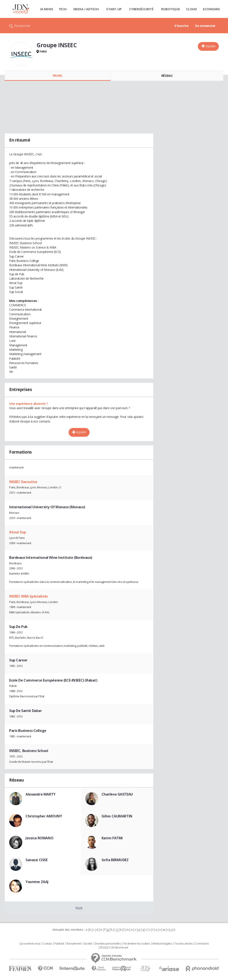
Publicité (59, 944)
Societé (88, 944)
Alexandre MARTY (41, 794)
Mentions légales (162, 944)
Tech (63, 9)
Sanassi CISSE (37, 860)
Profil (58, 76)
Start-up (114, 9)
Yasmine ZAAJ (37, 882)
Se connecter (205, 26)
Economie (211, 9)
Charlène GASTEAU (117, 794)
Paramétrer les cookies (137, 944)
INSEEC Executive (23, 482)
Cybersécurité (141, 9)
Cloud (192, 9)
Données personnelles (108, 944)
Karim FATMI (112, 838)
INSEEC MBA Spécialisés (28, 596)
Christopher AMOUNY (44, 816)
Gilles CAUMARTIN (117, 816)
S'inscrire (181, 26)
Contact (47, 944)
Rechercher (22, 26)
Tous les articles (183, 944)
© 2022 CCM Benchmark (114, 948)
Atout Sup (17, 532)
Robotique (170, 9)
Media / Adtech (86, 9)
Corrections (202, 944)
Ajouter (211, 46)
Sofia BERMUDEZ (115, 860)
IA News (47, 9)
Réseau (167, 76)
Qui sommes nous (30, 944)
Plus (79, 908)
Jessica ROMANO (39, 838)
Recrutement (74, 944)
